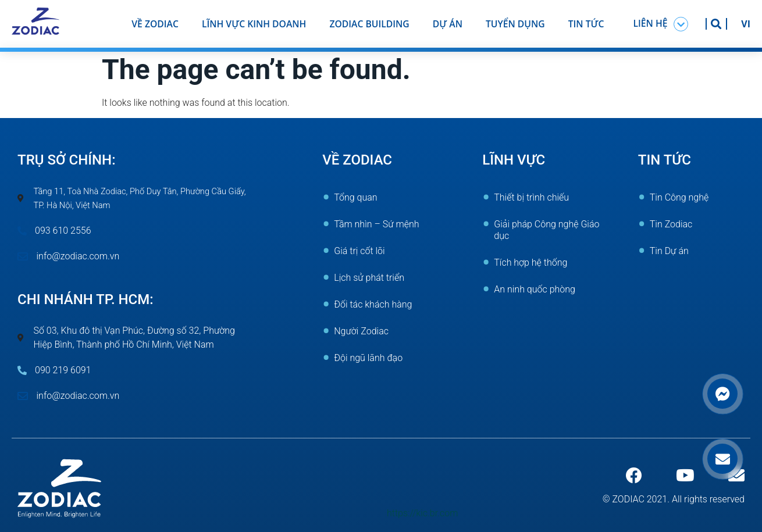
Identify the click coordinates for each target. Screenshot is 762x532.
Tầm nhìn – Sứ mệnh (376, 224)
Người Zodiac (361, 331)
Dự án (448, 24)
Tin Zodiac (671, 224)
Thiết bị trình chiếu (531, 197)
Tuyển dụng (515, 24)
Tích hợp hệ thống (530, 263)
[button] (661, 24)
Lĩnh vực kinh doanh (254, 24)
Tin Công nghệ (679, 197)
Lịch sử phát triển (369, 278)
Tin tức (586, 24)
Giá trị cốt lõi (359, 251)
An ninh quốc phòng (535, 289)
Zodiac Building (369, 24)
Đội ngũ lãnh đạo (368, 358)
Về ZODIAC (155, 24)
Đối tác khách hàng (373, 304)
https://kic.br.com (422, 513)
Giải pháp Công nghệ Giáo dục (546, 230)
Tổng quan (355, 197)
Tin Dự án (669, 251)
